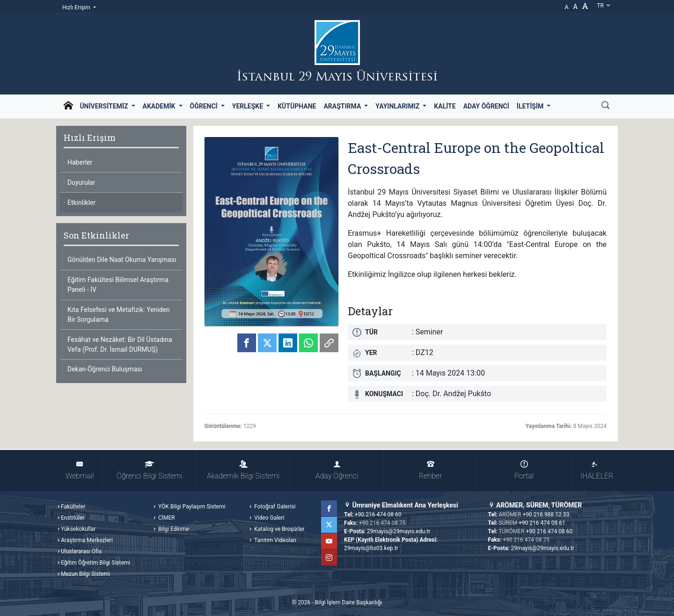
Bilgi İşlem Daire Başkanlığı (348, 602)
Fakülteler (73, 507)
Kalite (445, 106)
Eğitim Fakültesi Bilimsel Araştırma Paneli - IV (118, 285)
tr (604, 6)
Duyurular (81, 182)
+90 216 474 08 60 (378, 515)
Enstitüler (73, 518)
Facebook (329, 508)
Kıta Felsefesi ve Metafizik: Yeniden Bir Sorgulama (119, 315)
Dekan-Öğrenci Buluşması (105, 369)
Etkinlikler (81, 203)
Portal (524, 470)
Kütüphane (297, 106)
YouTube (329, 541)
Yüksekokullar (78, 529)
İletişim (531, 106)
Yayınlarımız (398, 106)
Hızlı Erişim (77, 7)
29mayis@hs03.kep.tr (371, 548)
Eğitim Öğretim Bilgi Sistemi (95, 563)
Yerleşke (249, 106)
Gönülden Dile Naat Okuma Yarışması (122, 260)
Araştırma (343, 106)
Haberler (80, 162)
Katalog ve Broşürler (279, 529)
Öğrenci (205, 106)
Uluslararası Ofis (81, 551)
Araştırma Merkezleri (87, 540)
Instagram (329, 558)
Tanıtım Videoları (275, 540)
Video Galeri (268, 518)
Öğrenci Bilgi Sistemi (149, 470)
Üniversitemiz (105, 106)
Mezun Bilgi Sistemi (85, 574)
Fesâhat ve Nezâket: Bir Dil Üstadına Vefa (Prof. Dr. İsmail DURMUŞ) (120, 344)
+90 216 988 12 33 (546, 515)
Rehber (430, 470)
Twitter (329, 525)
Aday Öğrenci (486, 106)
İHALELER (597, 470)
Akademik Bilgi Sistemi (243, 470)
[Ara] (605, 106)
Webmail (80, 470)
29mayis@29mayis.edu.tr (399, 531)
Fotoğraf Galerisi (274, 507)
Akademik (160, 106)
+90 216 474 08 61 (542, 523)
